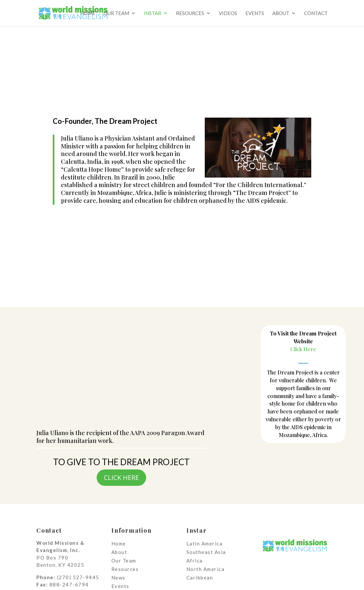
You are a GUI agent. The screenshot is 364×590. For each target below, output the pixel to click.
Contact (316, 13)
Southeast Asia (206, 552)
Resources (190, 13)
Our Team (116, 13)
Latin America (205, 543)
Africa (195, 561)
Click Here (303, 349)
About (281, 13)
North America (206, 569)
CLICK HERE (121, 477)
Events (255, 13)
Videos (228, 13)
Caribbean (200, 578)
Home (88, 13)
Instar (153, 13)
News (118, 578)
